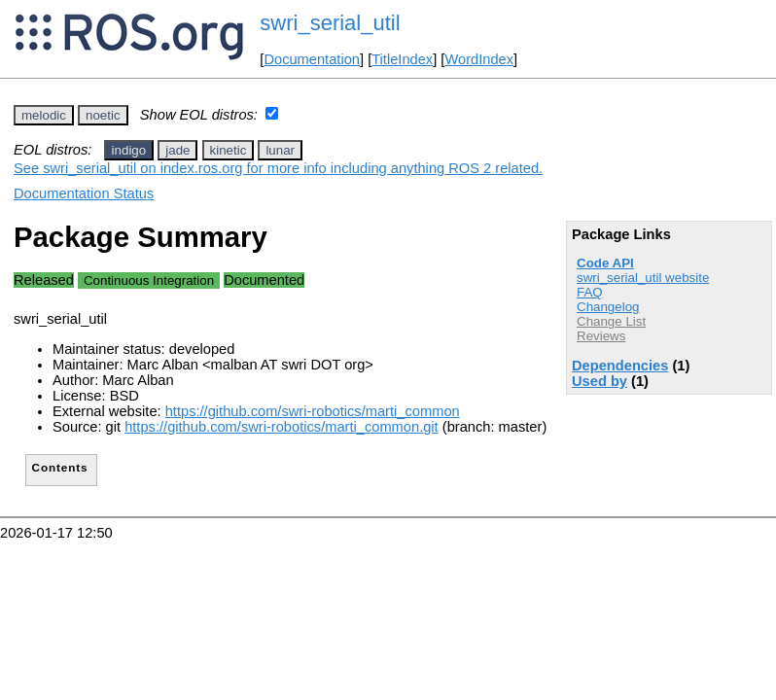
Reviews (601, 336)
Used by (600, 381)
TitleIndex (402, 59)
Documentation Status (84, 193)
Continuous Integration (149, 280)
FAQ (590, 292)
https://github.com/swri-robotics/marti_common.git (282, 427)
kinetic (229, 150)
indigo (129, 150)
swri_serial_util (330, 23)
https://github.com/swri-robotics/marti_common (313, 411)
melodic (44, 115)
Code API (605, 263)
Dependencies (620, 366)
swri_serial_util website (643, 278)
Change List (611, 321)
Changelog (608, 307)
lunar (280, 150)
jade (177, 150)
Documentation (312, 59)
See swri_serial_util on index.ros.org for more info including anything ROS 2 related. (278, 168)
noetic (103, 115)
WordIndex (479, 59)
